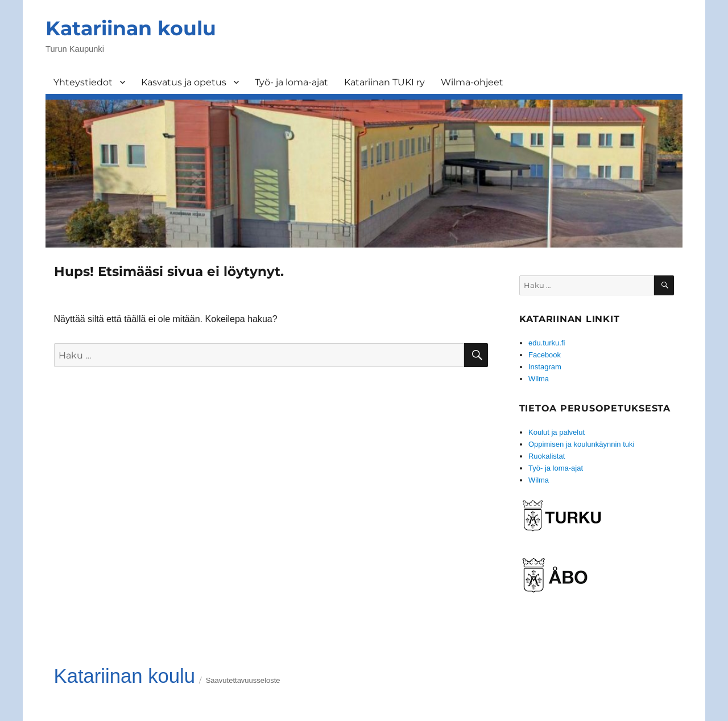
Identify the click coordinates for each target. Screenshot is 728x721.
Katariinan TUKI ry (384, 82)
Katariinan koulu (131, 28)
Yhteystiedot (83, 82)
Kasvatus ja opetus (184, 82)
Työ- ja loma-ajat (291, 82)
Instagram (545, 367)
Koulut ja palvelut (557, 432)
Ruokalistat (547, 456)
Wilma (539, 379)
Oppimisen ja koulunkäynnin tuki (581, 444)
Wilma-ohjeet (472, 82)
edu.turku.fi (547, 343)
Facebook (545, 355)
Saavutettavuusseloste (243, 680)
